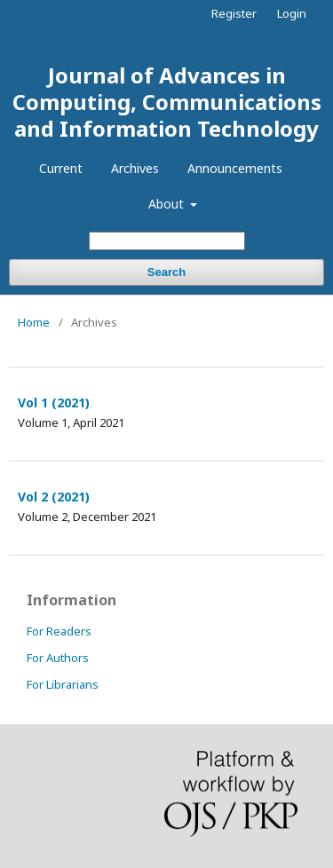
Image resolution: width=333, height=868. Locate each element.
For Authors (58, 658)
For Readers (59, 631)
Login (292, 13)
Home (34, 322)
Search (166, 272)
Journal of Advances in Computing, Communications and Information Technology (167, 102)
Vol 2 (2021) (54, 497)
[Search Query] (167, 241)
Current (61, 168)
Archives (135, 168)
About (168, 204)
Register (234, 13)
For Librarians (63, 684)
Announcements (235, 168)
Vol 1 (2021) (54, 402)
